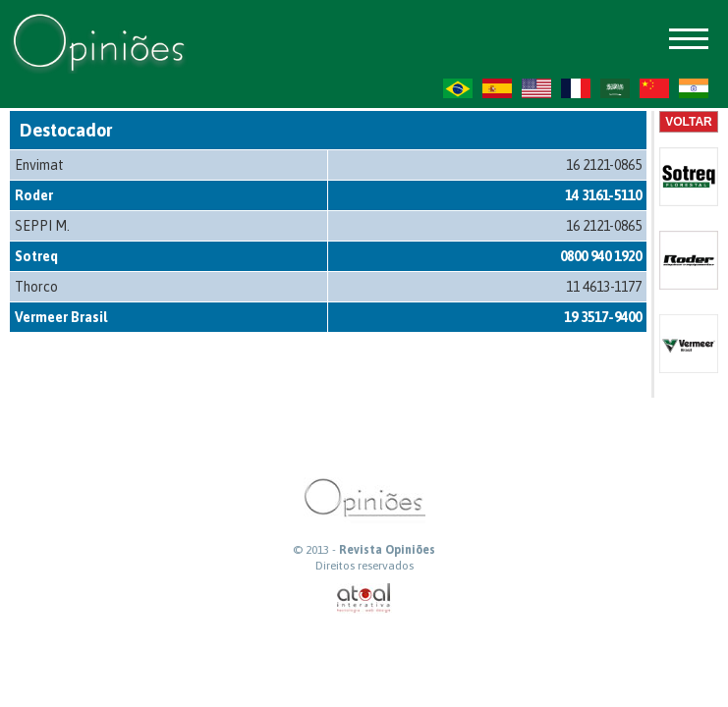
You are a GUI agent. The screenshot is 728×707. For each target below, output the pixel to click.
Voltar (689, 122)
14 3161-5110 (603, 195)
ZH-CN (654, 88)
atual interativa (364, 598)
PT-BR (458, 88)
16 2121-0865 (604, 165)
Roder (34, 195)
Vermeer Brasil (61, 317)
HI (694, 88)
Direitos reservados (364, 566)
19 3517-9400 (603, 317)
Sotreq (36, 256)
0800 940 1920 (601, 256)
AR (615, 88)
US (536, 88)
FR (576, 88)
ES (497, 88)
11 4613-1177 (604, 287)
